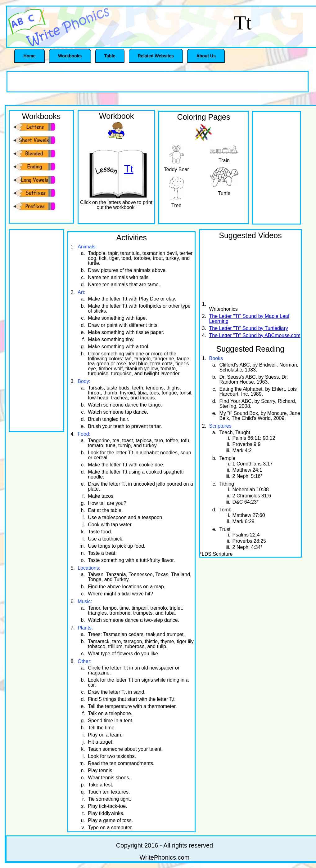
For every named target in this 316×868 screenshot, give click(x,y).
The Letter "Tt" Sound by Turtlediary (249, 328)
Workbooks (70, 56)
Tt (129, 169)
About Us (206, 56)
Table (110, 56)
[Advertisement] (80, 81)
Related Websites (156, 56)
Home (30, 56)
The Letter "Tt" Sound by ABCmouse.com (255, 335)
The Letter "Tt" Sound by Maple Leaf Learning (249, 319)
